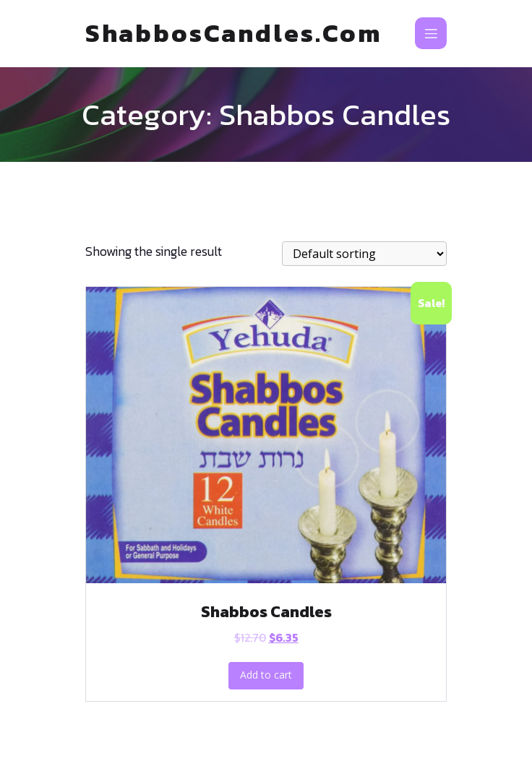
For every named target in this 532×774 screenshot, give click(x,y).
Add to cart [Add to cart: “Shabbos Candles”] (266, 675)
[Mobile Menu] (431, 33)
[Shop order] (364, 254)
